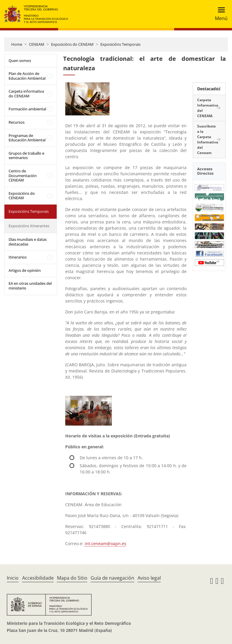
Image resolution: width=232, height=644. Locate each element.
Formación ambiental (27, 109)
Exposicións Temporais (120, 44)
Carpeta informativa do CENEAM (26, 94)
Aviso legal (149, 578)
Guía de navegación (112, 578)
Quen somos (20, 61)
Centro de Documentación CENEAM (23, 175)
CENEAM (37, 44)
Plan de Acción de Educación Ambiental (27, 76)
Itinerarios (18, 257)
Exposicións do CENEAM (72, 44)
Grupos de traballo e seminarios (26, 156)
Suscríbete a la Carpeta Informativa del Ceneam (208, 139)
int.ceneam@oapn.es (106, 544)
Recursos (17, 122)
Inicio (13, 578)
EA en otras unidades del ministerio (30, 286)
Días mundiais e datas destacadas (28, 242)
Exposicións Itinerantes (29, 226)
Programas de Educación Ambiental (27, 138)
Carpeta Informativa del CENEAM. (208, 108)
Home (17, 44)
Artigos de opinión (25, 270)
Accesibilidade (38, 578)
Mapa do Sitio (72, 578)
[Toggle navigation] (219, 14)
